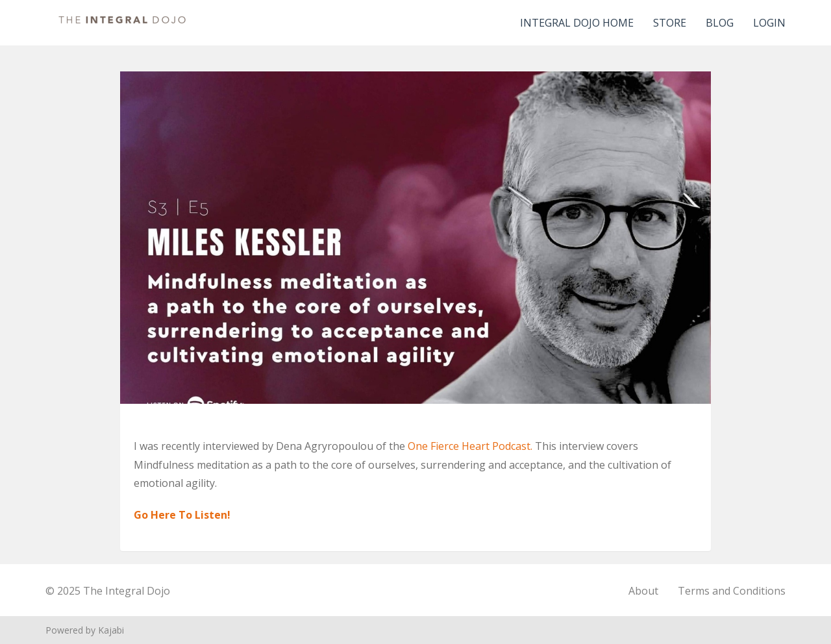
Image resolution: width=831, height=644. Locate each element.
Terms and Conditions (732, 591)
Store (670, 23)
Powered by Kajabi (85, 630)
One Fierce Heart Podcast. (471, 446)
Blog (720, 23)
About (643, 591)
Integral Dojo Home (577, 23)
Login (769, 23)
